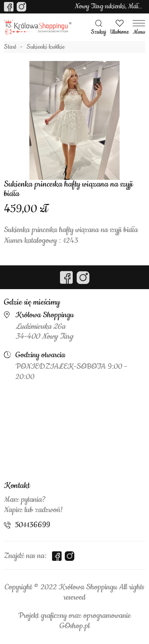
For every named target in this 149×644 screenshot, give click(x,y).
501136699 (33, 525)
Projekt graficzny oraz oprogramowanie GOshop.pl (74, 621)
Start (10, 47)
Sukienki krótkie (46, 47)
